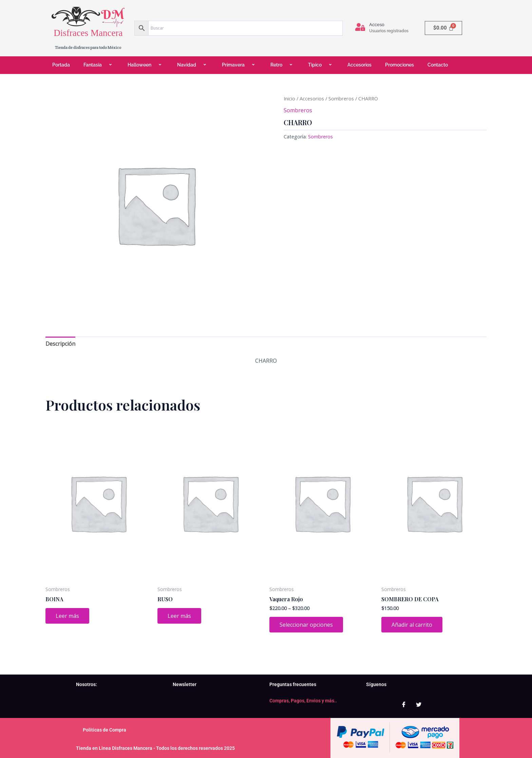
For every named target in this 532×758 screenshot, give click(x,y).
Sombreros (341, 98)
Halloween (146, 65)
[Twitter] (419, 704)
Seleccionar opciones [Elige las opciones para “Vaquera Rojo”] (306, 625)
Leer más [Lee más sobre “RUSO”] (179, 616)
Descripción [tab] (60, 344)
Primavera (239, 65)
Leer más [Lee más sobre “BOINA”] (67, 616)
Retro (282, 65)
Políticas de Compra (104, 730)
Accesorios (359, 65)
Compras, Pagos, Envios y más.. (303, 701)
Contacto (438, 65)
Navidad (193, 65)
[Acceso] (360, 27)
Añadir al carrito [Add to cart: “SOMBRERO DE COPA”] (412, 625)
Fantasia (99, 65)
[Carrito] (443, 28)
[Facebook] (404, 704)
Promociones (400, 65)
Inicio (289, 98)
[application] (104, 65)
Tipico (321, 65)
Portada (61, 65)
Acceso (377, 25)
